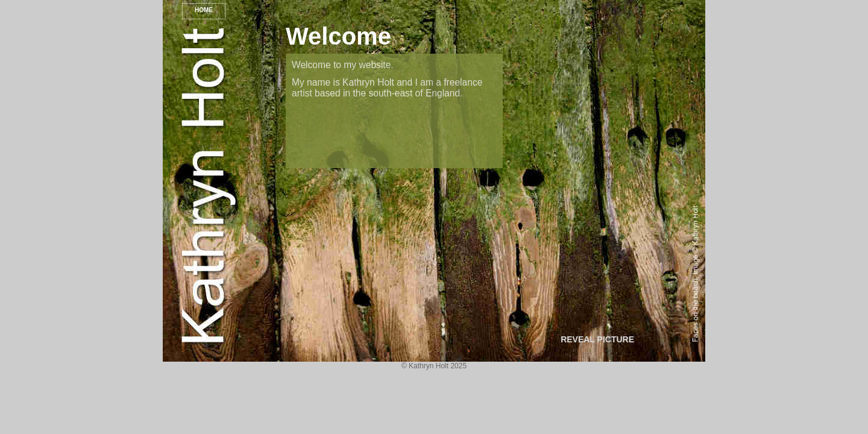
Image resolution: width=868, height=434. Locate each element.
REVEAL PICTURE (597, 339)
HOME (204, 10)
